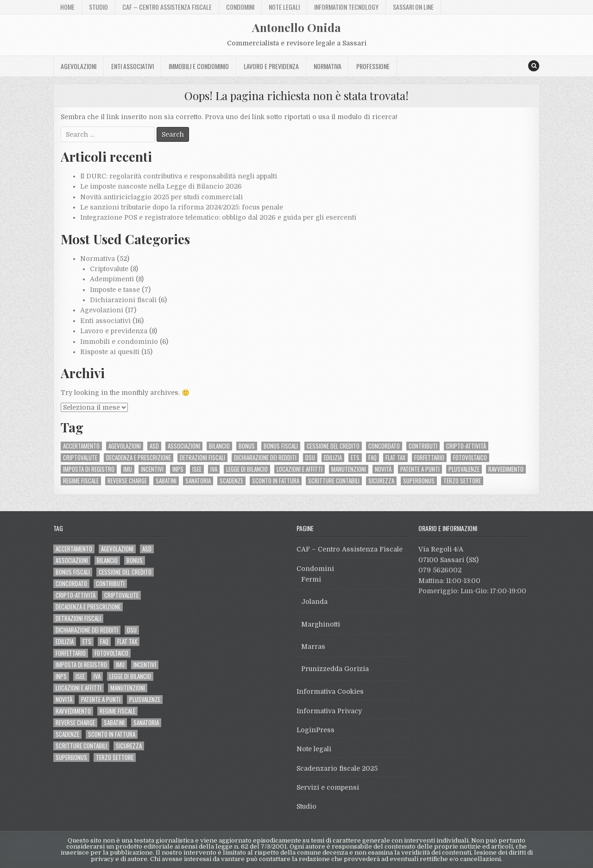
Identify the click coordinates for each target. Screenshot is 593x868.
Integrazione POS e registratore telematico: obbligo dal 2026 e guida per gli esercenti (218, 217)
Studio (98, 7)
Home (67, 7)
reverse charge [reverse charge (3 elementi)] (127, 481)
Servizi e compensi (328, 787)
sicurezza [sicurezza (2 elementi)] (381, 481)
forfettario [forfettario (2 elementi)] (429, 458)
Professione (373, 66)
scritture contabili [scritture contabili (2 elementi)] (334, 481)
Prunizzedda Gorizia (335, 669)
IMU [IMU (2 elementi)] (128, 469)
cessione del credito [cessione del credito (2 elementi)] (333, 446)
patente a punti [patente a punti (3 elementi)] (420, 469)
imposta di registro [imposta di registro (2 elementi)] (89, 469)
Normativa (328, 66)
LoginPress (315, 730)
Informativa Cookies (330, 691)
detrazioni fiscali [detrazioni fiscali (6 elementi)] (202, 458)
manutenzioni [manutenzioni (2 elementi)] (349, 469)
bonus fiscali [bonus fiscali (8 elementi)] (281, 446)
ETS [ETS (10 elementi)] (355, 458)
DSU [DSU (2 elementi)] (310, 458)
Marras (313, 646)
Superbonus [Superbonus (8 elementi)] (419, 481)
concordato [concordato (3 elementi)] (384, 446)
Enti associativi (132, 66)
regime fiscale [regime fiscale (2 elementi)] (81, 481)
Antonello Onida (296, 27)
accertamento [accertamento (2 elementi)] (81, 446)
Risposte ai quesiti (110, 352)
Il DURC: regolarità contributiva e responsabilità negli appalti (179, 176)
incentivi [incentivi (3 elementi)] (152, 469)
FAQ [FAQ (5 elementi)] (372, 458)
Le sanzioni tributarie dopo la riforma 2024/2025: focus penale (182, 207)
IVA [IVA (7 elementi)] (214, 469)
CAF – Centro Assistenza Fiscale (167, 7)
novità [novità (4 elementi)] (383, 469)
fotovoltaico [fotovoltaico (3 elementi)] (470, 458)
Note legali (284, 7)
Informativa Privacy (329, 711)
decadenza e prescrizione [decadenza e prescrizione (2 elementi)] (139, 458)
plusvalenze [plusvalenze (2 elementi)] (464, 469)
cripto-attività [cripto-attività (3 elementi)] (466, 446)
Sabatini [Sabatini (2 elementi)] (166, 481)
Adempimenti (112, 279)
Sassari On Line (413, 7)
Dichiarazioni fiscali (123, 300)
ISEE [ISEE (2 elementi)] (197, 469)
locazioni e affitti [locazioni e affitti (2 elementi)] (300, 469)
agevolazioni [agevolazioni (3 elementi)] (125, 446)
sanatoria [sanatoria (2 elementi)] (198, 481)
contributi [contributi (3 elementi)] (423, 446)
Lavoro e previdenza (271, 66)
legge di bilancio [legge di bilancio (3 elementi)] (247, 469)
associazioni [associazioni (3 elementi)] (184, 446)
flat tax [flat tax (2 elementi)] (395, 458)
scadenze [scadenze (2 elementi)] (231, 481)
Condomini (240, 7)
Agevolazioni (79, 66)
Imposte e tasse (115, 290)
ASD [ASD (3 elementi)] (154, 446)
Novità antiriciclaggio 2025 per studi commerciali (161, 197)
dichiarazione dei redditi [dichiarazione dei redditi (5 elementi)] (265, 458)
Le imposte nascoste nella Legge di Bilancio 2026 (161, 186)
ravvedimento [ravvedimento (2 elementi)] (506, 469)
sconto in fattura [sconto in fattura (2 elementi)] (276, 481)
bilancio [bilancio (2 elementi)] (219, 446)
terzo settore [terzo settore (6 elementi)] (462, 481)
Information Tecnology (346, 7)
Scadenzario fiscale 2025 (337, 768)
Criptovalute (109, 269)
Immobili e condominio (199, 66)
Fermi (311, 579)
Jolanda (314, 602)
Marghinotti (321, 624)
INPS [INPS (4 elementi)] (178, 469)
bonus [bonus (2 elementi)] (247, 446)
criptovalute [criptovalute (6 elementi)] (80, 458)
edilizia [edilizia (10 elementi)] (333, 458)
